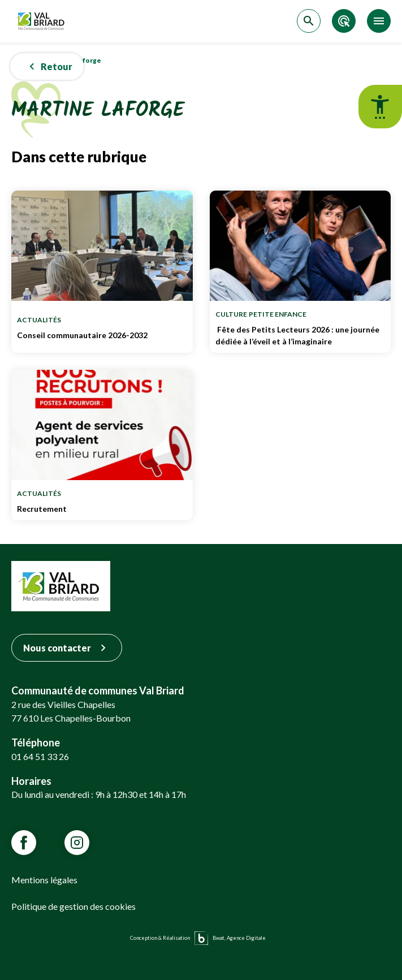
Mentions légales (44, 880)
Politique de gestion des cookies (74, 906)
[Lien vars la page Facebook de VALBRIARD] (24, 843)
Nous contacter (67, 648)
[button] (47, 67)
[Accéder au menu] (379, 21)
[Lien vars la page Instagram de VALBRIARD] (77, 843)
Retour (49, 66)
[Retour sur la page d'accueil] (41, 21)
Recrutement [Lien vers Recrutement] (102, 509)
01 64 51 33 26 (40, 756)
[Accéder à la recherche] (309, 21)
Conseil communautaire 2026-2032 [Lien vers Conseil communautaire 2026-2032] (102, 335)
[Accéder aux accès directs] (344, 21)
